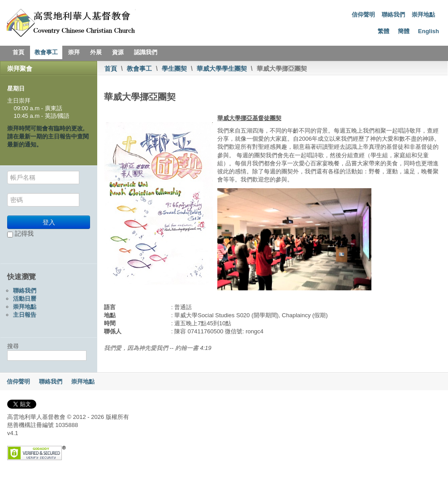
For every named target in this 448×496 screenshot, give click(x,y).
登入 (49, 222)
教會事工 (46, 52)
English (429, 31)
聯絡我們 (393, 15)
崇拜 (74, 52)
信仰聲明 (363, 15)
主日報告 (25, 315)
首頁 (18, 52)
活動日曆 (25, 299)
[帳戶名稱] (43, 177)
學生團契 (174, 69)
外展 (96, 52)
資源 (118, 52)
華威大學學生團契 (222, 69)
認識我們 (146, 52)
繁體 (383, 31)
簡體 (404, 31)
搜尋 (13, 346)
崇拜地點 (423, 15)
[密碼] (43, 200)
